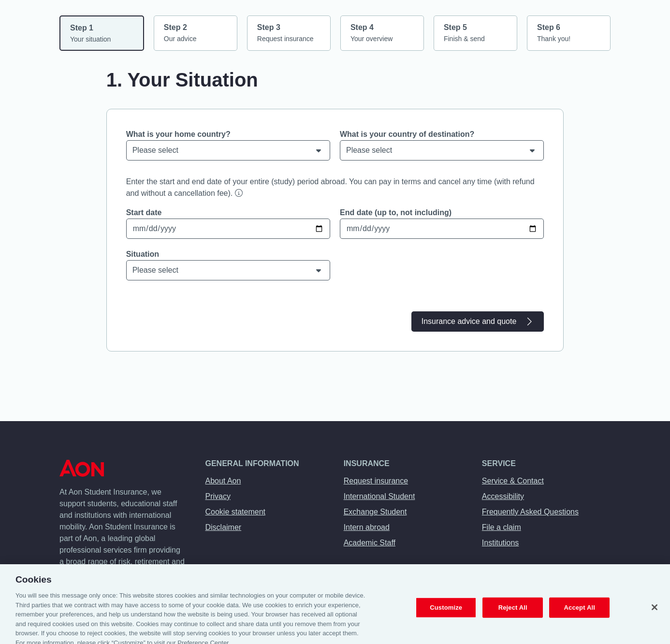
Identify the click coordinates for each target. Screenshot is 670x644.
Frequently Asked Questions (530, 512)
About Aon (223, 481)
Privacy (218, 496)
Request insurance (376, 481)
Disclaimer (224, 527)
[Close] (655, 611)
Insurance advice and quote (478, 322)
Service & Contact (513, 481)
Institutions (500, 543)
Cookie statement (236, 512)
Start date (144, 212)
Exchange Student (375, 512)
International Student (379, 496)
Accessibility (503, 496)
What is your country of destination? (407, 134)
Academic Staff (370, 543)
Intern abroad (367, 527)
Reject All (513, 611)
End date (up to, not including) (396, 212)
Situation (143, 254)
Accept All (580, 611)
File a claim (502, 527)
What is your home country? (178, 134)
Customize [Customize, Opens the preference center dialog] (446, 611)
